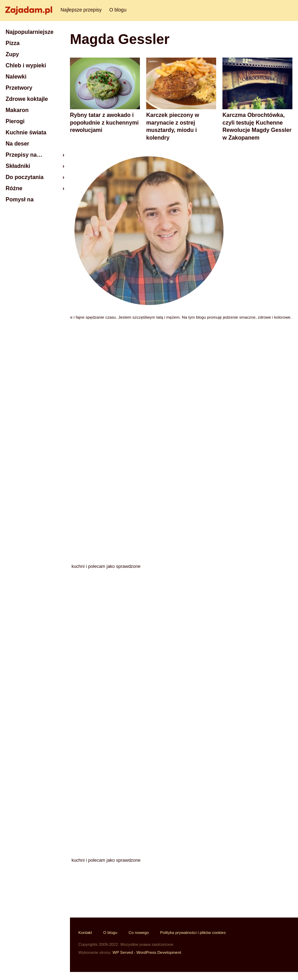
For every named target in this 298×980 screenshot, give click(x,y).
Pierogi (15, 121)
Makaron (17, 110)
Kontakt (85, 933)
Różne (14, 188)
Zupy (12, 54)
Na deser (17, 144)
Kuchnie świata (26, 132)
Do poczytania (24, 177)
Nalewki (16, 77)
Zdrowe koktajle (27, 99)
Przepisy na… (24, 155)
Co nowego (139, 933)
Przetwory (19, 88)
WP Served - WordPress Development (147, 952)
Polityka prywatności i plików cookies (193, 933)
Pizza (13, 43)
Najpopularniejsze (30, 32)
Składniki (18, 166)
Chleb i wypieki (26, 65)
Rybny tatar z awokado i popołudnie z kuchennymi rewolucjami (104, 122)
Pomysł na (20, 199)
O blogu (118, 10)
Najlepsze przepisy (81, 10)
